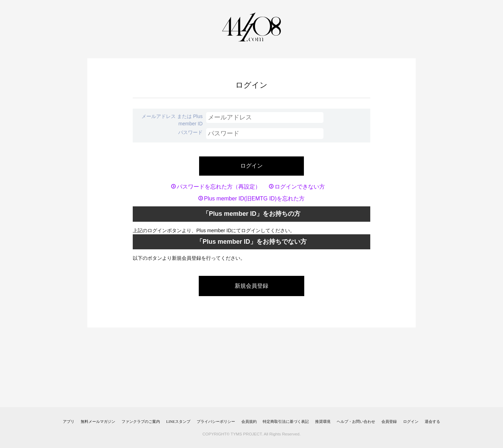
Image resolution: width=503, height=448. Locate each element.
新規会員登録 (251, 286)
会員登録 (389, 421)
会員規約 (249, 421)
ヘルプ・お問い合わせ (356, 421)
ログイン (411, 421)
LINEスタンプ (178, 421)
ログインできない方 (300, 187)
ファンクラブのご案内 (141, 421)
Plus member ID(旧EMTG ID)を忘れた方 (254, 199)
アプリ (69, 421)
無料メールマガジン (98, 421)
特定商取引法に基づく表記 (286, 421)
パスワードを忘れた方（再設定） (219, 187)
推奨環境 (323, 421)
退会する (432, 421)
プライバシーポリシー (216, 421)
